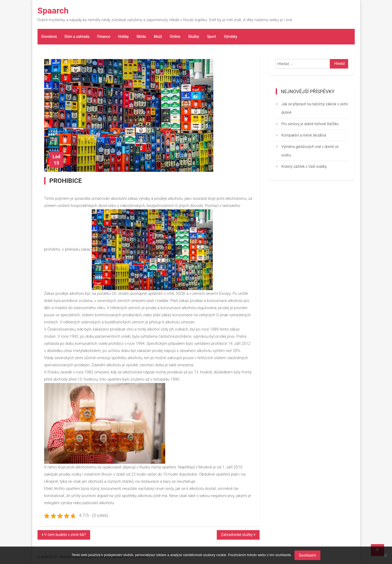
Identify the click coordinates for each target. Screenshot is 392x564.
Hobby (123, 37)
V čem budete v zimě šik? (65, 535)
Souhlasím (307, 555)
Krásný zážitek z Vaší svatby (304, 166)
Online (175, 37)
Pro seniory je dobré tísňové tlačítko (310, 124)
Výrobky (231, 37)
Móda (141, 37)
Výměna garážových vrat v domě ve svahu (310, 151)
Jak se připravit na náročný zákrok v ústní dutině (315, 108)
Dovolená (49, 37)
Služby (194, 37)
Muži (158, 37)
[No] (385, 555)
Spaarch (53, 11)
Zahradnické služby (237, 535)
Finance (104, 37)
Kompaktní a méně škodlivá (304, 135)
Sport (211, 37)
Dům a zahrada (77, 37)
